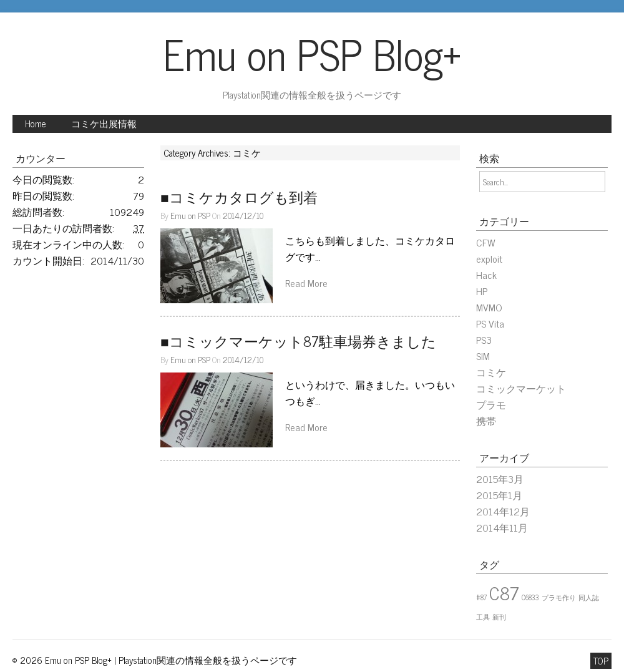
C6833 (530, 597)
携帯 (486, 421)
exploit (489, 258)
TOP (601, 661)
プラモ (491, 404)
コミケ (491, 372)
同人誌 (589, 597)
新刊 (499, 617)
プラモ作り (559, 597)
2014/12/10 (243, 215)
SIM (483, 356)
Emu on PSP (190, 215)
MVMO (489, 307)
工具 (483, 617)
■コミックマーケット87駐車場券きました (298, 341)
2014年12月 (503, 511)
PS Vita (490, 323)
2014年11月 (502, 527)
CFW (486, 242)
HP (482, 291)
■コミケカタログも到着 (239, 197)
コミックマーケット (521, 388)
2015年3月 (500, 479)
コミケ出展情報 (104, 124)
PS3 (484, 339)
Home (36, 124)
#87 (481, 597)
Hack (486, 275)
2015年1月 (499, 495)
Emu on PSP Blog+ (312, 53)
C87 (504, 592)
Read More (306, 283)
